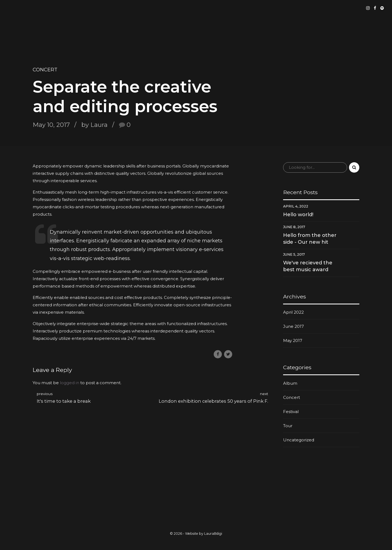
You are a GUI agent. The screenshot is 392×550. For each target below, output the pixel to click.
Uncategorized (299, 440)
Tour (288, 426)
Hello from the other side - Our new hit (310, 239)
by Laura (94, 125)
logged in (70, 383)
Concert (45, 70)
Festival (291, 412)
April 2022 (293, 312)
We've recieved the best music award (308, 266)
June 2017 (293, 326)
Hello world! (298, 215)
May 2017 (293, 340)
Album (290, 383)
